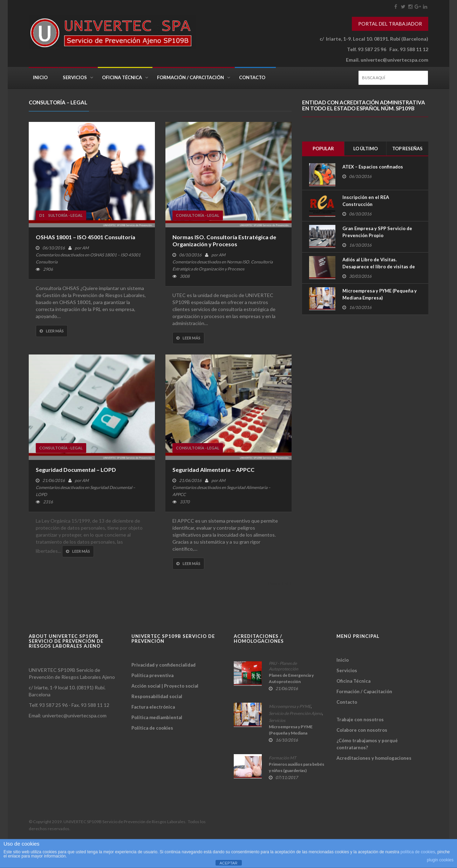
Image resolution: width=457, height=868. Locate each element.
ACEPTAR (228, 863)
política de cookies (418, 852)
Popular (323, 149)
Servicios (75, 77)
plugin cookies (440, 860)
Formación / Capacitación (190, 77)
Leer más (52, 331)
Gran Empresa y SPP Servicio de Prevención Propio (377, 232)
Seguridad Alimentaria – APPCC (213, 470)
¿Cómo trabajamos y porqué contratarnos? (367, 744)
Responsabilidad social (157, 696)
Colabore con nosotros (362, 730)
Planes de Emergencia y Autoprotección (291, 678)
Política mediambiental (157, 717)
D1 (42, 215)
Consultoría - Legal (61, 215)
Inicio (40, 77)
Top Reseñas (408, 149)
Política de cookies (152, 728)
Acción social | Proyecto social (165, 686)
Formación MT (282, 758)
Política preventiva (152, 675)
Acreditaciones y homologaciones (374, 758)
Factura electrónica (153, 707)
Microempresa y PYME (290, 706)
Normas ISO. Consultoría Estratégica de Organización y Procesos (224, 240)
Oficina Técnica (122, 77)
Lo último (366, 149)
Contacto (252, 77)
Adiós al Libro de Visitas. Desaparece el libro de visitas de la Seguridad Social (379, 267)
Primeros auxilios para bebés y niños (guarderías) (296, 767)
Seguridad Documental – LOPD (76, 470)
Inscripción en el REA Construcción (366, 201)
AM (85, 248)
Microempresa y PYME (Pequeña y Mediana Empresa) (380, 294)
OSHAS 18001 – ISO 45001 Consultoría (86, 237)
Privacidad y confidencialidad (163, 665)
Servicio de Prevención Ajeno (295, 713)
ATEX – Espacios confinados (373, 167)
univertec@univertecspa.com (394, 60)
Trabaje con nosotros (360, 719)
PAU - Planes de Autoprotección (284, 666)
